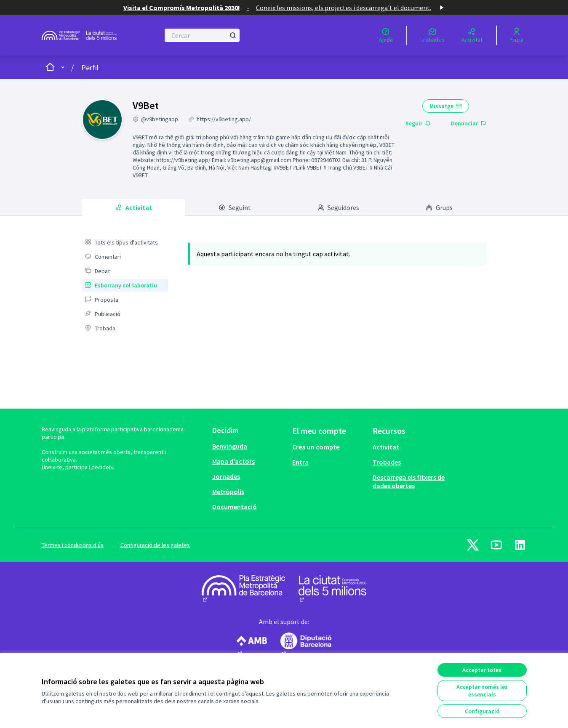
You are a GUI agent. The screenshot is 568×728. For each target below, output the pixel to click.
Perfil (90, 68)
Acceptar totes (482, 670)
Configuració (482, 711)
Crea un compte (316, 447)
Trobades (387, 462)
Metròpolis (228, 492)
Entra (300, 462)
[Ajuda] (386, 35)
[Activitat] (472, 35)
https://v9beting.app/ (224, 119)
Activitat (386, 447)
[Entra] (517, 35)
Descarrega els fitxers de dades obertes (409, 481)
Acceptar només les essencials (482, 691)
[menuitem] (125, 242)
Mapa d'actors (233, 461)
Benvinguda (230, 446)
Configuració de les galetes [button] (155, 545)
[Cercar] (202, 35)
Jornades (226, 476)
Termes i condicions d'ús (73, 545)
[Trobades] (433, 35)
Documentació (235, 507)
